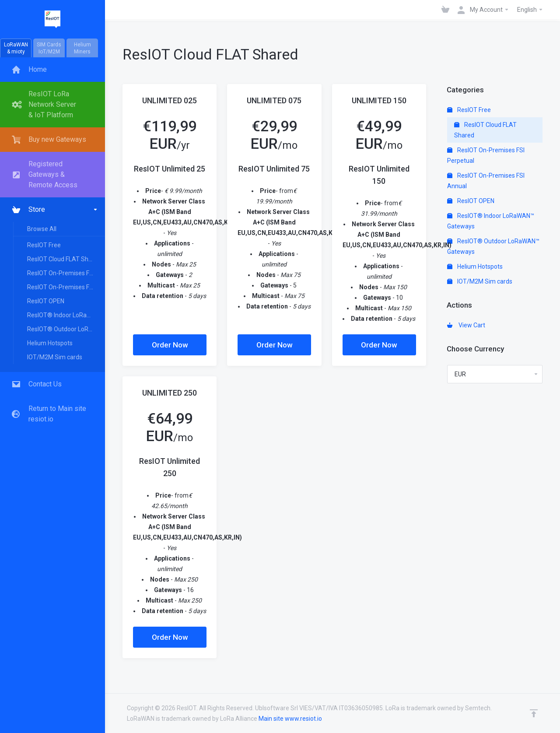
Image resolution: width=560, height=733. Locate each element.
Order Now (170, 345)
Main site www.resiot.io (290, 719)
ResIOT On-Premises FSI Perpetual (66, 273)
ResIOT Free (44, 245)
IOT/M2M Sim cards (55, 357)
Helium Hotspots (50, 343)
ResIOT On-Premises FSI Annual (66, 287)
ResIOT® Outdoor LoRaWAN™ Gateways (66, 329)
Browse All (42, 229)
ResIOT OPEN (46, 301)
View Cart (466, 325)
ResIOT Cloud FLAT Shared (64, 259)
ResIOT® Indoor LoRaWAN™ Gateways (66, 315)
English (530, 10)
